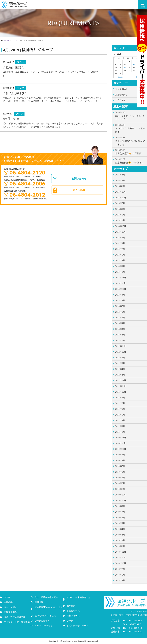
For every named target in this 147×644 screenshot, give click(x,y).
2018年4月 (120, 581)
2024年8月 (120, 243)
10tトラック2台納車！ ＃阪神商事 (130, 128)
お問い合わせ (79, 180)
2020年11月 (121, 443)
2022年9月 (120, 358)
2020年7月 (120, 466)
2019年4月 (120, 529)
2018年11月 (121, 558)
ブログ (69, 617)
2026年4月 (120, 175)
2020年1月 (120, 489)
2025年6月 (120, 209)
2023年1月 (120, 341)
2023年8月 (120, 301)
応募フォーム (72, 612)
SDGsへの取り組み (43, 622)
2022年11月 (121, 346)
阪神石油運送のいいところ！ (48, 607)
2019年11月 (121, 495)
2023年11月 (121, 283)
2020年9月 (120, 455)
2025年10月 (121, 198)
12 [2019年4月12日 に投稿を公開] (134, 64)
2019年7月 (120, 512)
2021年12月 (121, 380)
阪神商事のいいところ (44, 612)
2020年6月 (120, 472)
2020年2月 (120, 483)
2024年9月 (120, 238)
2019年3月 (120, 535)
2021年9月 (120, 398)
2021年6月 (120, 409)
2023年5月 (120, 318)
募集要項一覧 (72, 607)
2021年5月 (120, 415)
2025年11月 (121, 192)
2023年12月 (121, 278)
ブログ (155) (121, 89)
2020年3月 (120, 478)
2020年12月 (121, 438)
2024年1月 (120, 272)
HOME (6, 597)
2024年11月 (121, 232)
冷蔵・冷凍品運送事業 (14, 617)
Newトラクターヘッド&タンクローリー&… (130, 116)
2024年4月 (120, 260)
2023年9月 (120, 295)
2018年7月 (120, 569)
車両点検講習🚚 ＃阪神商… (130, 152)
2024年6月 (120, 255)
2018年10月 (121, 563)
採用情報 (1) (121, 95)
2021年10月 (121, 392)
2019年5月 (120, 523)
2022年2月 (120, 375)
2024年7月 (120, 249)
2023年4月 (120, 323)
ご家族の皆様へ (41, 617)
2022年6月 (120, 363)
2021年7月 (120, 403)
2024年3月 (120, 266)
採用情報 (38, 602)
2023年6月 (120, 312)
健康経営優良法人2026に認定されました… (130, 141)
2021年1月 (120, 432)
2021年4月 (120, 420)
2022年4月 (120, 369)
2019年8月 (120, 506)
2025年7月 (120, 203)
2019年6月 (120, 518)
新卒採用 (70, 602)
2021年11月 (121, 386)
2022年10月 (121, 352)
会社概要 (7, 602)
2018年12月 (121, 552)
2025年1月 (120, 220)
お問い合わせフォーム (77, 622)
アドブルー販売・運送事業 (16, 622)
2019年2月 (120, 540)
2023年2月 (120, 335)
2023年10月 (121, 289)
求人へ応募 (79, 194)
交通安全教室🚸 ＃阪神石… (130, 161)
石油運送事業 (9, 612)
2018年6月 (120, 575)
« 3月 (120, 77)
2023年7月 (120, 306)
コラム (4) (120, 100)
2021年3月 (120, 426)
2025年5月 (120, 215)
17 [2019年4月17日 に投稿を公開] (125, 67)
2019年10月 (121, 501)
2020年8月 (120, 461)
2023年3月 (120, 329)
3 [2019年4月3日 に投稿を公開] (125, 61)
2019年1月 (120, 546)
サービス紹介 (9, 607)
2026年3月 (120, 181)
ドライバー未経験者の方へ (79, 597)
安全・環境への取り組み (45, 597)
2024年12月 (121, 226)
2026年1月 (120, 186)
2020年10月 (121, 449)
